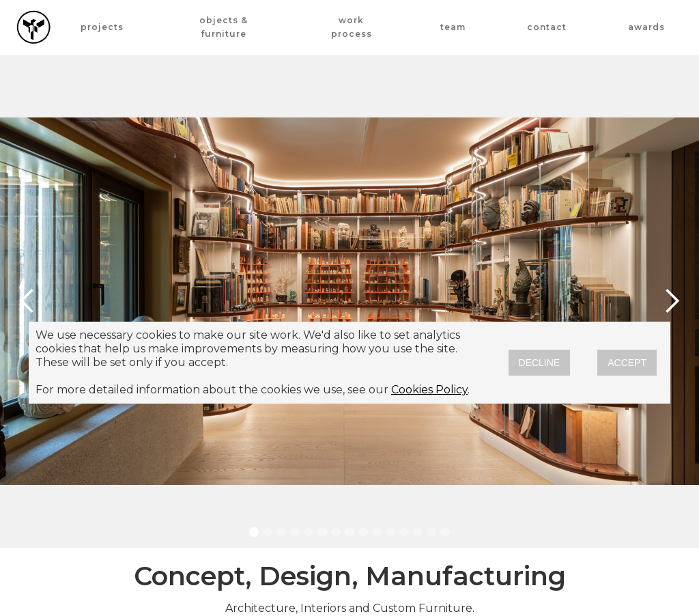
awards (646, 27)
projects (102, 27)
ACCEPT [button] (627, 363)
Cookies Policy (429, 390)
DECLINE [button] (540, 363)
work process (352, 27)
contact (547, 27)
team (453, 27)
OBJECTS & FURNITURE (224, 27)
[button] (27, 301)
